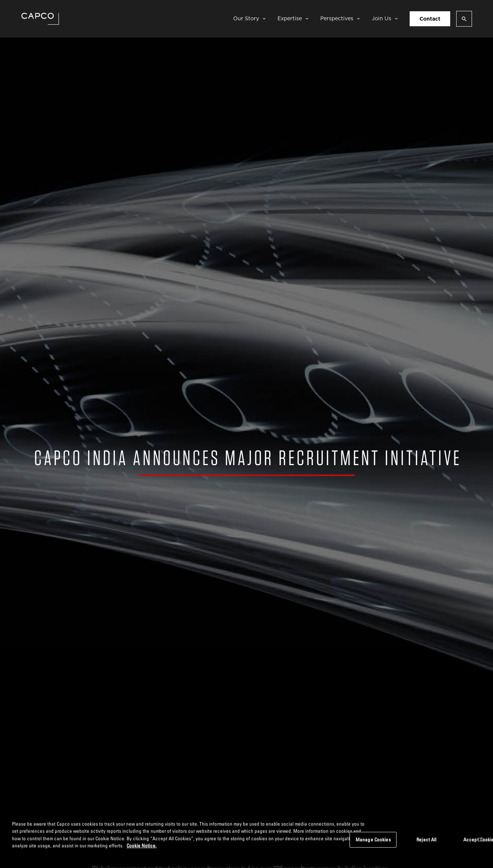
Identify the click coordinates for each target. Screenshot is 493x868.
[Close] (481, 839)
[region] (246, 840)
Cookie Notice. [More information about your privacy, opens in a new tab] (142, 845)
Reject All (426, 839)
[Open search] (464, 19)
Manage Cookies (373, 839)
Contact (430, 19)
